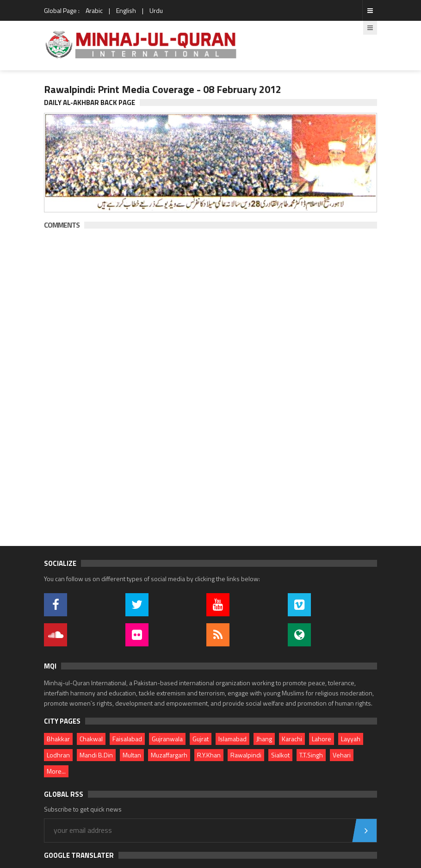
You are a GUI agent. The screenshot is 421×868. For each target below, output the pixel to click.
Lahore (322, 739)
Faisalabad (127, 739)
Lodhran (58, 755)
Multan (132, 755)
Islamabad (232, 739)
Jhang (264, 739)
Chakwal (91, 739)
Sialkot (280, 755)
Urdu (156, 10)
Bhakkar (58, 739)
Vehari (342, 755)
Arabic (94, 10)
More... (56, 771)
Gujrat (201, 739)
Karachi (292, 739)
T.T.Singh (311, 755)
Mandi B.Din (96, 755)
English (126, 10)
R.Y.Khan (209, 755)
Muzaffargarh (169, 755)
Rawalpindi (246, 755)
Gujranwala (167, 739)
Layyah (351, 739)
